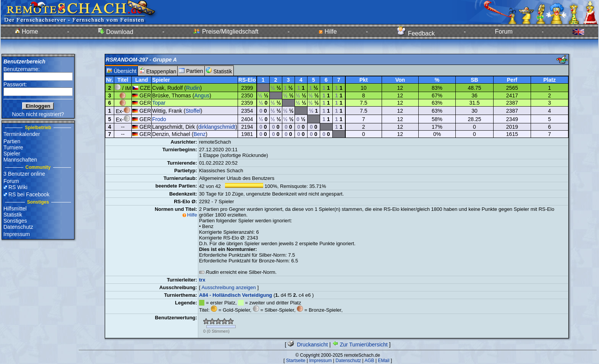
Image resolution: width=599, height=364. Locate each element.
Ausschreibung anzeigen (228, 287)
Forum (504, 32)
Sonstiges (15, 221)
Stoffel (193, 111)
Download (116, 32)
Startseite (296, 361)
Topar (159, 103)
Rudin (193, 88)
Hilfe (328, 32)
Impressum (17, 234)
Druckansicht (308, 345)
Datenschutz (18, 227)
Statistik (13, 215)
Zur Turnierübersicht (360, 345)
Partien (12, 141)
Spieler (12, 154)
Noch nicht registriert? (38, 114)
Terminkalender (22, 134)
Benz (199, 134)
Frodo (159, 119)
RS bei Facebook (29, 194)
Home (27, 32)
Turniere (13, 147)
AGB (369, 361)
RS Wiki (18, 187)
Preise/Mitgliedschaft (226, 32)
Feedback (416, 33)
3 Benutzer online (24, 174)
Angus (202, 95)
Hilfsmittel (15, 209)
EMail (384, 361)
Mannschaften (20, 160)
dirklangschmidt (217, 127)
